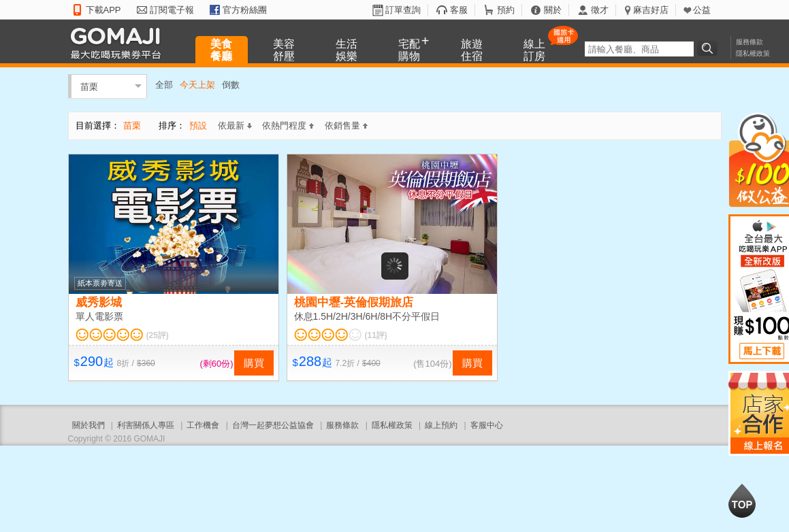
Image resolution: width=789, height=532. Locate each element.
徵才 (600, 10)
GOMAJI (119, 43)
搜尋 (709, 48)
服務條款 (750, 42)
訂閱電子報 (172, 10)
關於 (553, 10)
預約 (506, 10)
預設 (198, 126)
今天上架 (197, 85)
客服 (459, 10)
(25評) (158, 335)
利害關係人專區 (146, 425)
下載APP (103, 10)
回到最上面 (742, 501)
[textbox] (639, 49)
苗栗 (89, 86)
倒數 (231, 85)
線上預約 (441, 425)
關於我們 (88, 425)
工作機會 (203, 425)
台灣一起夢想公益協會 (273, 425)
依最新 (235, 126)
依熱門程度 (288, 126)
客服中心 (487, 425)
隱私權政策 (753, 53)
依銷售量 (346, 126)
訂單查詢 (403, 10)
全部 (164, 85)
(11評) (376, 335)
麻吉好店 (651, 10)
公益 (702, 10)
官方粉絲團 (245, 10)
